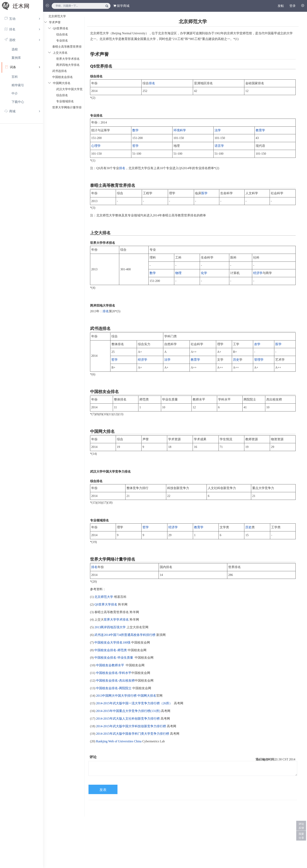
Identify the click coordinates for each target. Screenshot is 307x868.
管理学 (259, 360)
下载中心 (18, 102)
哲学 (135, 146)
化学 (204, 273)
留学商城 (121, 6)
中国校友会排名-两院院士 (114, 688)
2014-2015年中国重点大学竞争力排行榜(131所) (128, 711)
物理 (178, 273)
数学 (135, 130)
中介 (15, 93)
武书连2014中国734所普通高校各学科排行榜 (125, 635)
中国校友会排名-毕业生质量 (114, 658)
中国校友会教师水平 (110, 665)
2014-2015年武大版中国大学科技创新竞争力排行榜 (131, 726)
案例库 (16, 58)
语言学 (219, 146)
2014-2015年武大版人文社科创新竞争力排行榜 (128, 719)
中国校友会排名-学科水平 (114, 673)
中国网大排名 (147, 696)
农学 (257, 344)
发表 (103, 790)
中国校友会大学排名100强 (112, 642)
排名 (152, 83)
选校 (15, 49)
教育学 (260, 130)
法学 (218, 130)
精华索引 (18, 85)
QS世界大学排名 (106, 604)
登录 (293, 6)
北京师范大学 (104, 597)
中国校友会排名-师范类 (111, 650)
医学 (204, 193)
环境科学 (180, 130)
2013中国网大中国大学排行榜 (116, 696)
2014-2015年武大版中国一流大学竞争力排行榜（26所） (134, 703)
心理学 (96, 146)
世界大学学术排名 (116, 620)
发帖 (281, 6)
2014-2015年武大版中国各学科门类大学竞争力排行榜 (132, 734)
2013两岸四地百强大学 (110, 627)
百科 (15, 77)
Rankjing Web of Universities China (119, 741)
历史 (236, 360)
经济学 (258, 273)
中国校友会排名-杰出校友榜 (115, 681)
